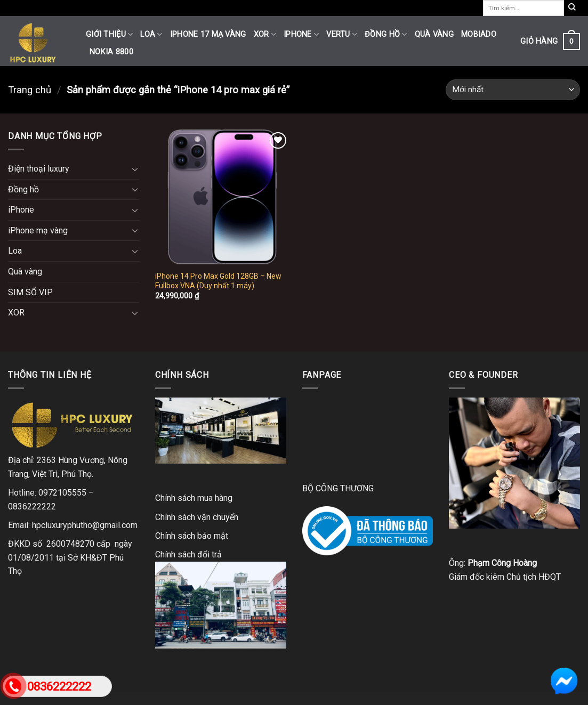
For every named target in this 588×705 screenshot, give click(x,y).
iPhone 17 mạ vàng (208, 34)
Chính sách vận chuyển (197, 517)
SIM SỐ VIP (30, 292)
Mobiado (479, 34)
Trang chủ (30, 90)
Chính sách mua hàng (194, 498)
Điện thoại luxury (39, 169)
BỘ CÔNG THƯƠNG (338, 488)
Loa (151, 34)
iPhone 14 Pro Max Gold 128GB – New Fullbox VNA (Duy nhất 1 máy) (218, 281)
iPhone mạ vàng (38, 230)
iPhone (301, 34)
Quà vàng (434, 34)
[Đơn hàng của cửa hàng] (513, 90)
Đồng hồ (386, 34)
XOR (265, 34)
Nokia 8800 (111, 52)
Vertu (342, 34)
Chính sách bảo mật (192, 536)
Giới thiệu (109, 34)
